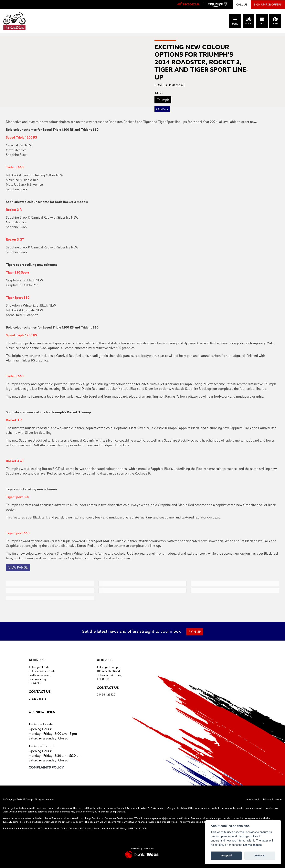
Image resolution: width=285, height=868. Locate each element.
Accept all (226, 856)
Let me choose (253, 845)
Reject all (260, 856)
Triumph (163, 100)
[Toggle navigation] (235, 18)
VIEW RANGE (18, 568)
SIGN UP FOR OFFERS (268, 4)
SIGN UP (195, 632)
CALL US (242, 4)
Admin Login (253, 799)
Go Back (162, 109)
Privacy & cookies (273, 799)
